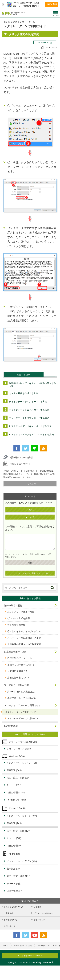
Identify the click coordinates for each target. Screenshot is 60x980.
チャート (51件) (14, 785)
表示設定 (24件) (14, 823)
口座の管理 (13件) (16, 792)
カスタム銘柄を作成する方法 (24, 393)
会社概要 (37, 907)
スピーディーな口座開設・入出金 (24, 638)
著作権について (10, 920)
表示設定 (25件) (14, 869)
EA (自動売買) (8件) (16, 800)
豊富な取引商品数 (16, 625)
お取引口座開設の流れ (19, 671)
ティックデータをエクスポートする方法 (29, 410)
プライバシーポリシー (43, 913)
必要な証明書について (19, 678)
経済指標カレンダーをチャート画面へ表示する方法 (32, 385)
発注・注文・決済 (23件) (19, 778)
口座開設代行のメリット (20, 658)
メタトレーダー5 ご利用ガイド (20, 712)
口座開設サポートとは (15, 652)
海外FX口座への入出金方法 (21, 692)
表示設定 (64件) (14, 770)
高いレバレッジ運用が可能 (21, 612)
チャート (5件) (14, 838)
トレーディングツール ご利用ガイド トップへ (30, 573)
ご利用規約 (8, 913)
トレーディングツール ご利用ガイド (22, 705)
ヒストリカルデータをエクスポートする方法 (31, 434)
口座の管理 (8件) (15, 891)
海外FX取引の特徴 (13, 605)
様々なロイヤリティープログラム (24, 631)
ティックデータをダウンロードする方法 (29, 418)
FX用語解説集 (11, 726)
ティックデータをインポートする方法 (28, 401)
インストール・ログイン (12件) (22, 763)
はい (30, 510)
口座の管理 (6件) (15, 846)
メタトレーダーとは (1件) (19, 749)
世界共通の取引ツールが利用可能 (24, 644)
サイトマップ (39, 920)
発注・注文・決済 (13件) (19, 831)
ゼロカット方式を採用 (19, 618)
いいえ (30, 517)
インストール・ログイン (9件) (22, 816)
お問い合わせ (9, 926)
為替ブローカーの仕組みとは (22, 698)
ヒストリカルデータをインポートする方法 (30, 426)
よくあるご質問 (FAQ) (13, 907)
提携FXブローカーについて (21, 665)
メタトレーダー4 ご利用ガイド (23, 718)
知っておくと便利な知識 (16, 685)
